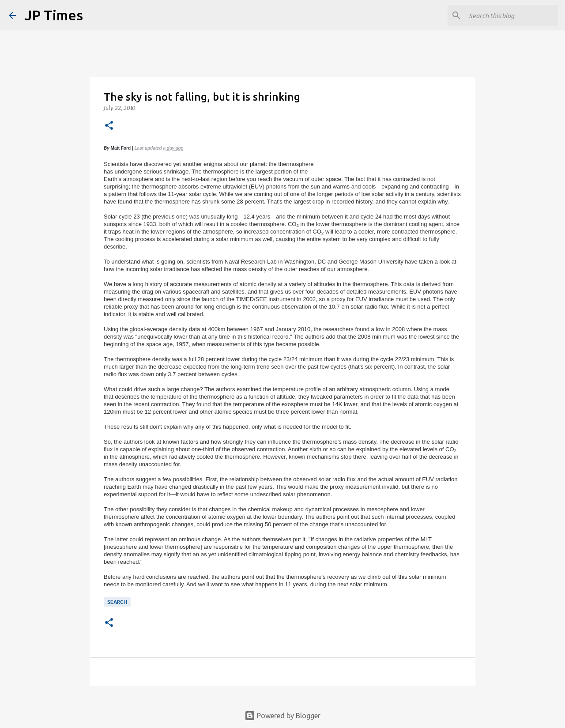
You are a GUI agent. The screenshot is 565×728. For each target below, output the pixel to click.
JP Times (54, 15)
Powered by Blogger (282, 716)
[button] (109, 126)
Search (117, 602)
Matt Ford (121, 148)
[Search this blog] (512, 15)
